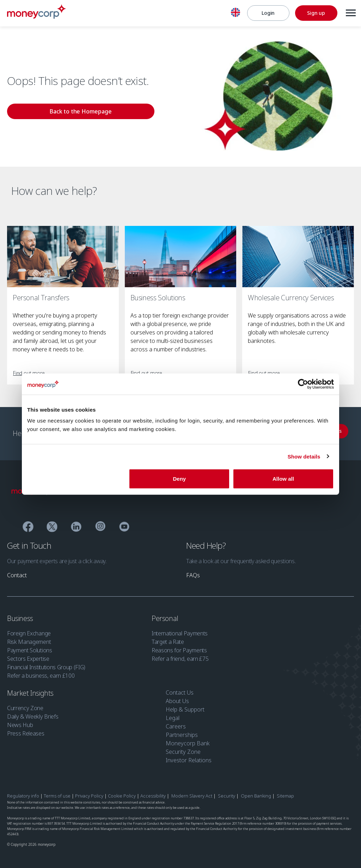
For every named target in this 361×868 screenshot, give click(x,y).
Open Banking (256, 792)
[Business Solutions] (181, 257)
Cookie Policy (122, 792)
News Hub (20, 721)
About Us (177, 697)
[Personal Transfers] (63, 257)
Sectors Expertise (28, 655)
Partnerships (182, 731)
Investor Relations (189, 757)
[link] (45, 113)
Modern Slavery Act (192, 792)
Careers (176, 723)
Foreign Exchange (29, 630)
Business (21, 615)
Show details (304, 456)
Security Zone (183, 748)
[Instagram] (100, 524)
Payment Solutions (30, 647)
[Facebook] (28, 524)
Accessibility (153, 792)
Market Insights (31, 690)
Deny (180, 479)
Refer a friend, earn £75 (180, 655)
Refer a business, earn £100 (41, 672)
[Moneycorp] (36, 17)
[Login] (267, 13)
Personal (166, 615)
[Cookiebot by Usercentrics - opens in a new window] (303, 384)
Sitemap (285, 792)
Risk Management (29, 638)
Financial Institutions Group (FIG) (46, 664)
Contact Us (180, 689)
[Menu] (349, 13)
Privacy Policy (89, 792)
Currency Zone (25, 704)
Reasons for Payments (179, 647)
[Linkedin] (76, 524)
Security (227, 792)
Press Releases (26, 730)
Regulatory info (23, 792)
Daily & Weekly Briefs (33, 713)
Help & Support (185, 706)
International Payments (180, 630)
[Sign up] (314, 13)
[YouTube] (124, 524)
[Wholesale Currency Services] (298, 257)
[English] (234, 13)
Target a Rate (168, 638)
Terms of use (57, 792)
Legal (173, 714)
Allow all (283, 479)
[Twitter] (52, 524)
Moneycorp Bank (188, 740)
